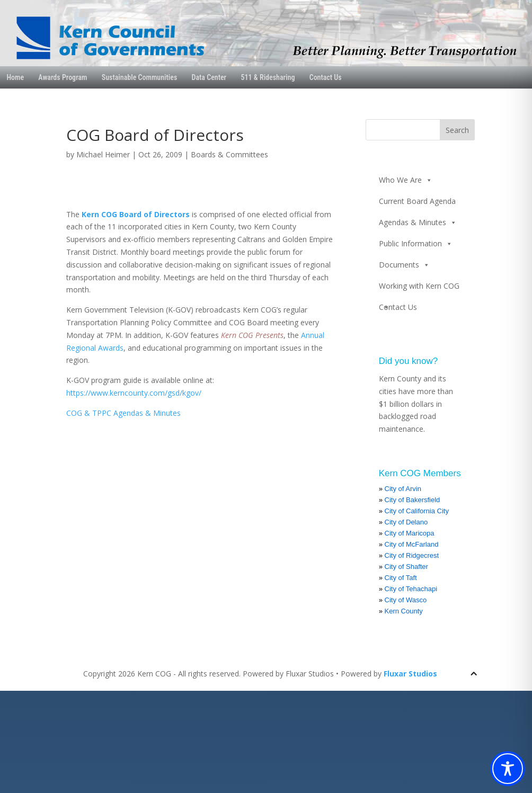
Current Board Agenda (417, 201)
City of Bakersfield (413, 500)
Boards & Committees (229, 154)
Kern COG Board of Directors (136, 214)
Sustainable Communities (140, 77)
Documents (404, 265)
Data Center (209, 77)
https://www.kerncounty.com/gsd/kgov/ (134, 393)
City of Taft (401, 578)
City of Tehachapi (411, 589)
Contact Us (326, 77)
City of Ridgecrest (412, 555)
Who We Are (406, 180)
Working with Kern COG (419, 289)
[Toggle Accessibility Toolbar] (508, 769)
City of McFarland (412, 544)
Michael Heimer (103, 154)
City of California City (417, 511)
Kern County (404, 611)
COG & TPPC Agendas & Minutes (123, 413)
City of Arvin (403, 489)
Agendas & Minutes (418, 222)
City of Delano (406, 522)
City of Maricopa (410, 533)
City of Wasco (406, 600)
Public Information (416, 244)
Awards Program (63, 77)
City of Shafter (406, 567)
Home (15, 77)
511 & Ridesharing (268, 77)
